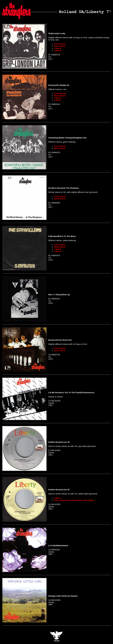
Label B (58, 51)
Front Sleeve (60, 93)
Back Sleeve (60, 96)
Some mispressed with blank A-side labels (74, 500)
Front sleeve (60, 44)
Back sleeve (60, 46)
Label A (58, 48)
